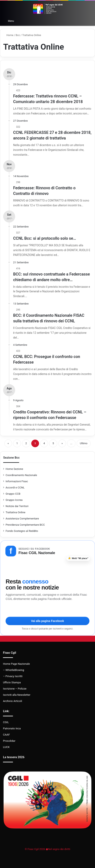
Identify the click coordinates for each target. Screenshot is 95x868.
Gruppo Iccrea (14, 500)
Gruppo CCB (13, 494)
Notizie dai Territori (17, 506)
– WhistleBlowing (14, 670)
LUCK (6, 747)
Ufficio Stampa (12, 682)
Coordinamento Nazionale (21, 475)
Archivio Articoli (13, 701)
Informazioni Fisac (17, 481)
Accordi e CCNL (15, 487)
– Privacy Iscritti (13, 676)
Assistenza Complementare (22, 518)
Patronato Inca (12, 728)
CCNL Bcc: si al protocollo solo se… (45, 238)
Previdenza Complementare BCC (25, 525)
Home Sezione (14, 469)
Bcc (18, 35)
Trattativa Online (15, 512)
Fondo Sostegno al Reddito (22, 531)
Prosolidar (9, 741)
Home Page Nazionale (16, 664)
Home (8, 35)
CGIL (6, 722)
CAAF (6, 735)
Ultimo (84, 443)
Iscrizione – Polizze (15, 689)
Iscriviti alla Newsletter (17, 695)
